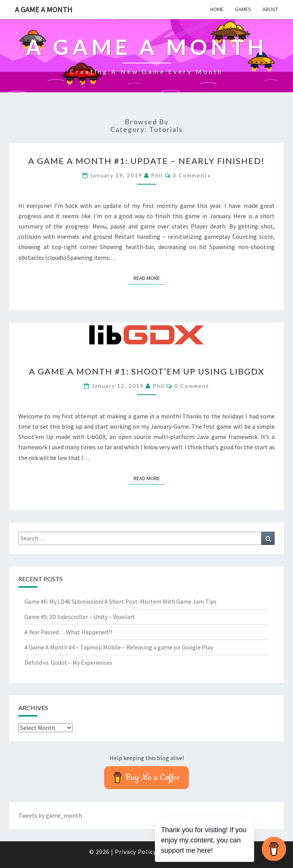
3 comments (192, 175)
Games (243, 9)
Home (217, 9)
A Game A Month (44, 9)
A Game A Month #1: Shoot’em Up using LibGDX (147, 371)
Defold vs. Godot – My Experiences (68, 662)
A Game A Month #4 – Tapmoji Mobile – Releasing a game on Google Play (119, 647)
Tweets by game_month (50, 815)
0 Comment (192, 386)
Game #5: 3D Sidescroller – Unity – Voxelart (80, 617)
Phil (157, 175)
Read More (149, 278)
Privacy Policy (135, 852)
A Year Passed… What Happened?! (68, 632)
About (270, 9)
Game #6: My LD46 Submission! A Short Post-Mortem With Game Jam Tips (121, 601)
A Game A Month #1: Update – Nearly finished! (146, 161)
